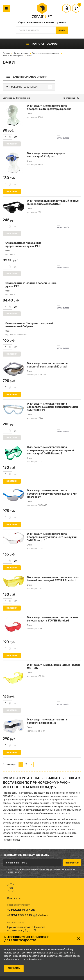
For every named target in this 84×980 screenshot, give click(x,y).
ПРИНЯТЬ (14, 968)
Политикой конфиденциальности (21, 956)
